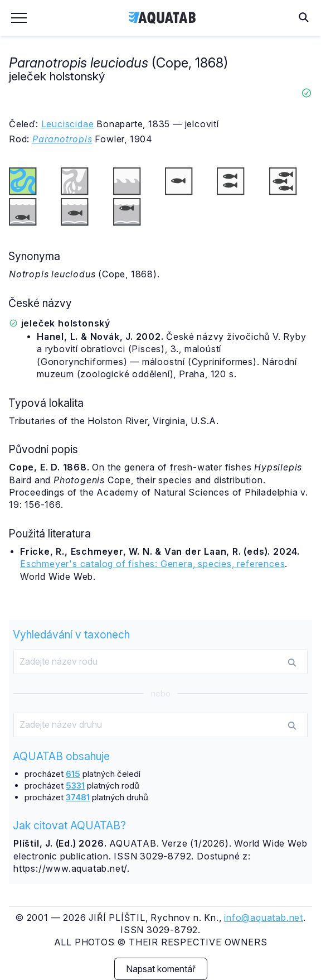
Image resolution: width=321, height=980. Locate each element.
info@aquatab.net (264, 917)
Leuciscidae (68, 124)
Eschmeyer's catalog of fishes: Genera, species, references (152, 564)
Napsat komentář (161, 969)
